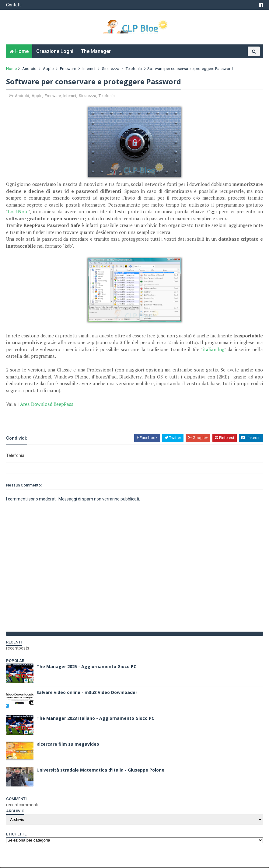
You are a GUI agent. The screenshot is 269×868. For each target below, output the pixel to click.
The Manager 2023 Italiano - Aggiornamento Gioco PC (95, 719)
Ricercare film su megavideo (68, 745)
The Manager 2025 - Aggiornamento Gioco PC (86, 667)
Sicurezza (111, 69)
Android (29, 69)
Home (22, 52)
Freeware (68, 69)
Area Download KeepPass (47, 405)
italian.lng (213, 350)
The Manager (96, 52)
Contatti (14, 5)
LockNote (18, 212)
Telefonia (134, 69)
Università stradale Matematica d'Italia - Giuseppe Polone (100, 770)
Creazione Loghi (55, 52)
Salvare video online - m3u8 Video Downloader (87, 693)
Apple (48, 69)
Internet (89, 69)
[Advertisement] (77, 417)
